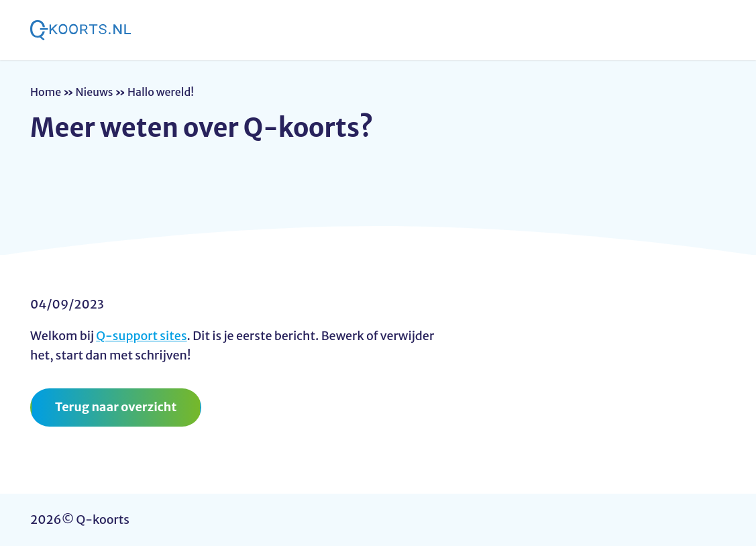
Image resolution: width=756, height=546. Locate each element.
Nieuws (95, 92)
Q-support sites (141, 336)
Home (46, 92)
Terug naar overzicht (116, 407)
